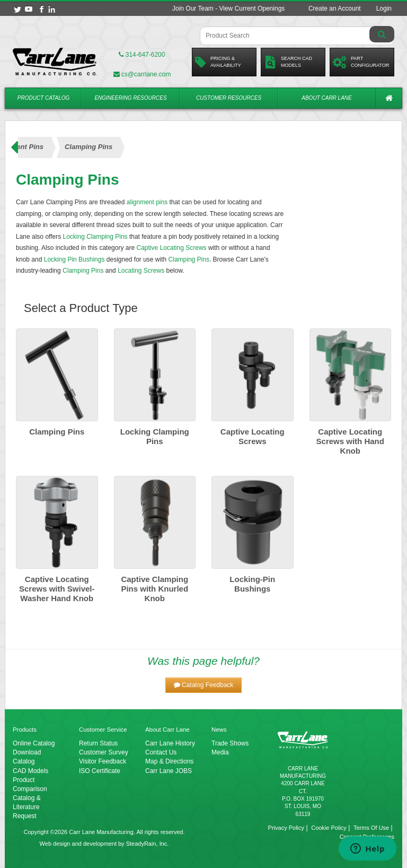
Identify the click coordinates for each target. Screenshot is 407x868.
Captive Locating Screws (171, 248)
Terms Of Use (371, 828)
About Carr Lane (326, 98)
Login (384, 8)
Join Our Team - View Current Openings (228, 8)
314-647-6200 (142, 55)
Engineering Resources (130, 98)
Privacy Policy (286, 828)
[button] (204, 685)
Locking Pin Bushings (74, 259)
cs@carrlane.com (142, 74)
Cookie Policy (329, 828)
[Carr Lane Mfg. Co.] (55, 62)
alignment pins (147, 202)
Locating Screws (141, 271)
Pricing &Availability (218, 62)
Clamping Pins (189, 259)
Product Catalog (44, 98)
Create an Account (335, 8)
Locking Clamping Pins (95, 237)
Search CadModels (288, 62)
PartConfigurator (361, 62)
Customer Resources (229, 98)
